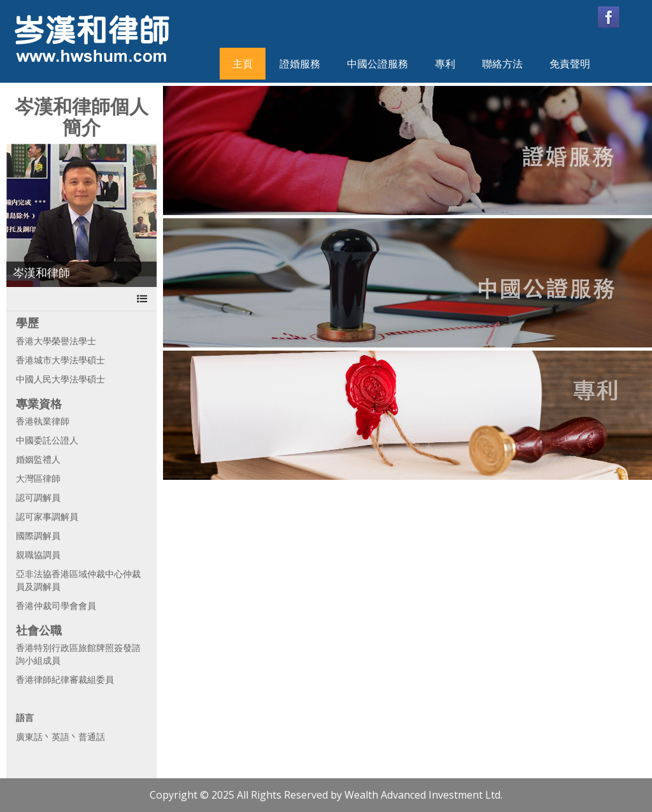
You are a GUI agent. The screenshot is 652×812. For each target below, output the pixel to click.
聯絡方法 (502, 64)
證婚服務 (300, 64)
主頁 (243, 64)
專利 (445, 64)
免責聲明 (570, 64)
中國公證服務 (378, 64)
